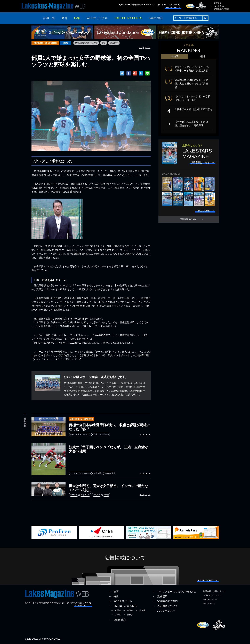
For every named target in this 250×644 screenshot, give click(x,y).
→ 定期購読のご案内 (220, 9)
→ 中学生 (128, 611)
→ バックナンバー (219, 6)
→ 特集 (114, 596)
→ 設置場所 (216, 3)
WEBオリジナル (97, 18)
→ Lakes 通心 (117, 620)
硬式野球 (114, 43)
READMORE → (173, 7)
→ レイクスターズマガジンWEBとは (174, 592)
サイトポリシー (210, 599)
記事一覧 (49, 18)
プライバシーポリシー (213, 595)
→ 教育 (114, 592)
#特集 (65, 43)
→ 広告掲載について (165, 606)
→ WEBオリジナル (120, 601)
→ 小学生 (116, 611)
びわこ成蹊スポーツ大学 (86, 43)
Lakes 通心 (156, 18)
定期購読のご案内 (189, 219)
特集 (77, 18)
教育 (64, 18)
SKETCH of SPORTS (128, 18)
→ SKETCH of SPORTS (123, 606)
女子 (104, 43)
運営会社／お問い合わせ (214, 591)
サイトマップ (209, 604)
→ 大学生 (116, 615)
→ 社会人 (128, 615)
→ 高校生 (140, 611)
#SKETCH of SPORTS (45, 43)
